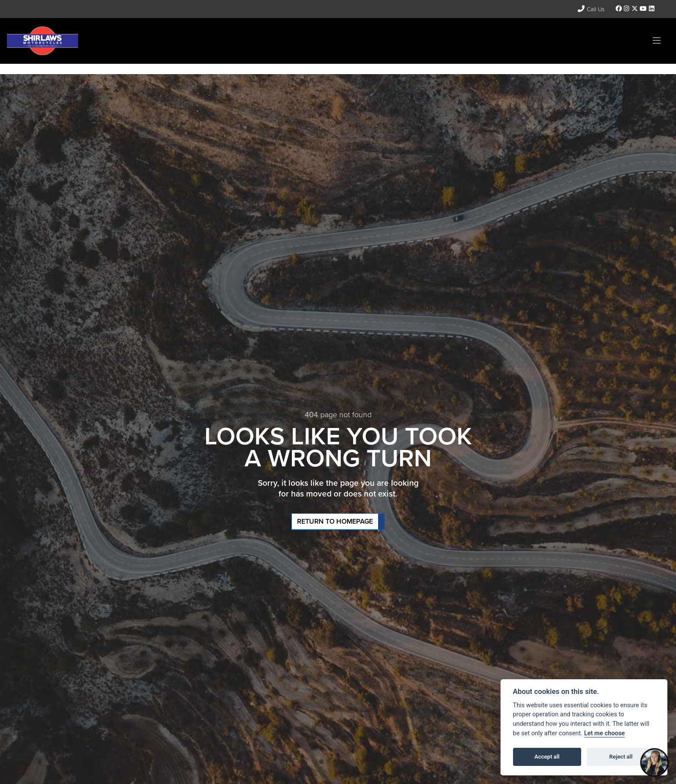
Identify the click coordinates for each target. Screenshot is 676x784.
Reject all (621, 757)
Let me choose (605, 733)
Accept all (547, 757)
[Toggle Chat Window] (654, 762)
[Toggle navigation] (657, 41)
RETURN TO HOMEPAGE (335, 521)
